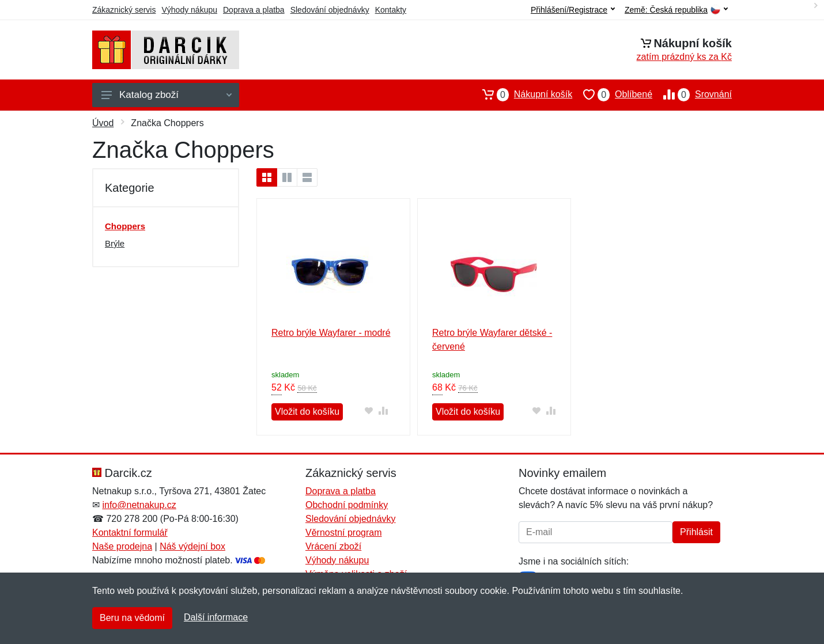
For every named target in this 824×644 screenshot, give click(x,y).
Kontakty (391, 10)
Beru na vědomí (132, 618)
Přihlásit (696, 532)
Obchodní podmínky (347, 505)
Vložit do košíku (307, 412)
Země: (676, 10)
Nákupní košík (522, 94)
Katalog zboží (167, 95)
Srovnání (692, 94)
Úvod (103, 123)
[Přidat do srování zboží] (383, 410)
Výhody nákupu (189, 10)
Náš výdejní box (192, 546)
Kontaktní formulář (130, 533)
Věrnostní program (344, 533)
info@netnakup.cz (139, 505)
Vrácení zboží (333, 546)
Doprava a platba (254, 10)
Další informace (216, 617)
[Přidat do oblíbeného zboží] (369, 410)
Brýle (115, 243)
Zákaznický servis (124, 10)
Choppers (125, 226)
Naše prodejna (122, 546)
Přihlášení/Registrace (573, 10)
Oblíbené (612, 94)
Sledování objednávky (330, 10)
